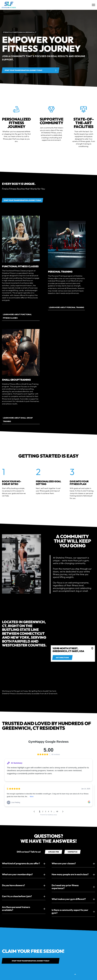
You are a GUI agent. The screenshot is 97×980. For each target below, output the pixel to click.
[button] (24, 864)
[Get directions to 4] (62, 658)
